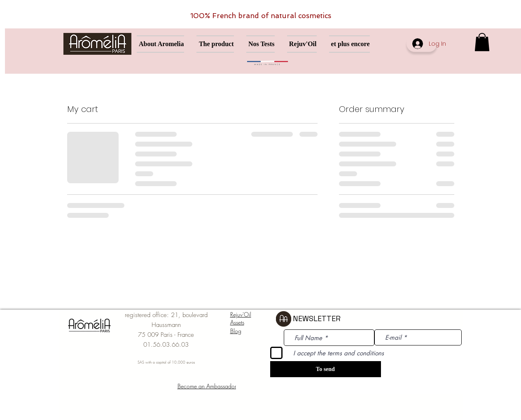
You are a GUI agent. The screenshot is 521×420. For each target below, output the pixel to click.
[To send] (326, 369)
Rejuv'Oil (241, 314)
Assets (237, 322)
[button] (482, 42)
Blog (236, 331)
